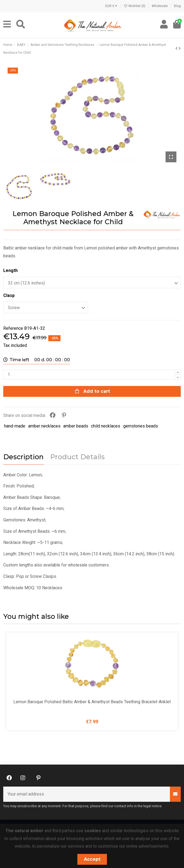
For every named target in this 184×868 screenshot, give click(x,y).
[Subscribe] (175, 794)
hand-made (15, 426)
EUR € (111, 6)
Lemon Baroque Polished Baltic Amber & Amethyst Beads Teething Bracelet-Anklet (92, 702)
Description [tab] (23, 457)
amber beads (76, 426)
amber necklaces (44, 426)
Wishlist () (135, 6)
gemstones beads (141, 426)
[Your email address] (87, 794)
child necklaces (106, 426)
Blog (177, 6)
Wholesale (160, 6)
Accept (92, 859)
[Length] (92, 283)
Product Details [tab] (77, 457)
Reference (13, 328)
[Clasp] (46, 308)
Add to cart (92, 391)
